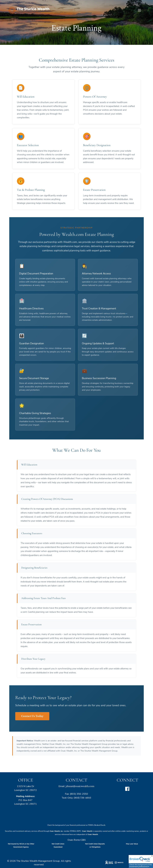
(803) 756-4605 (82, 798)
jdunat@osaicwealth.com (80, 786)
